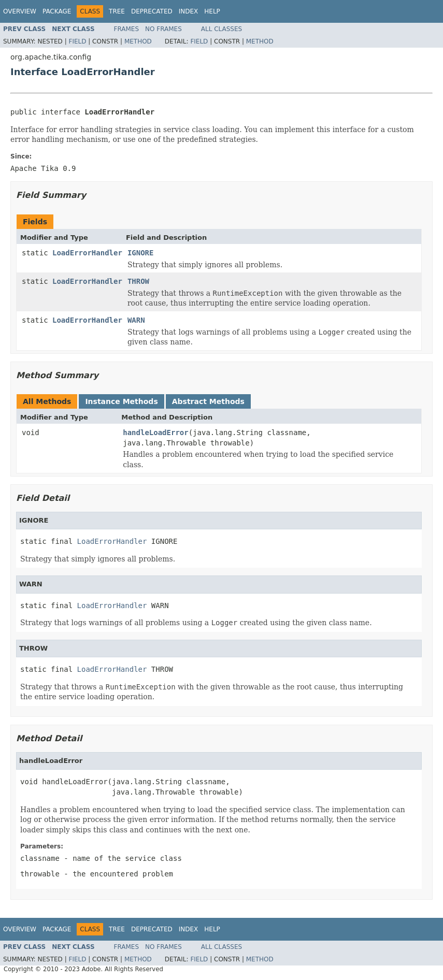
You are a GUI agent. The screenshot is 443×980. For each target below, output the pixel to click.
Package (57, 11)
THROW (138, 281)
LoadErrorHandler (87, 253)
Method (138, 41)
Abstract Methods (208, 401)
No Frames (163, 29)
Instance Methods (121, 401)
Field (77, 41)
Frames (127, 29)
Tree (117, 11)
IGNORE (141, 253)
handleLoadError (155, 433)
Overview (20, 11)
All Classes (221, 29)
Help (212, 11)
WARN (136, 320)
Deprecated (152, 11)
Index (189, 11)
